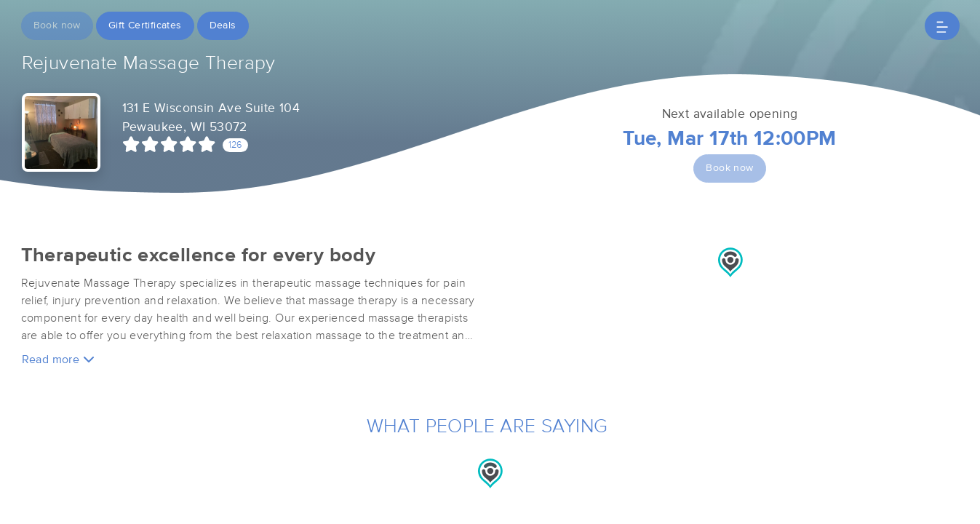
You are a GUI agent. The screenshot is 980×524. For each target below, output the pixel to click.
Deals (223, 25)
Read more (58, 359)
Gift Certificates (145, 25)
